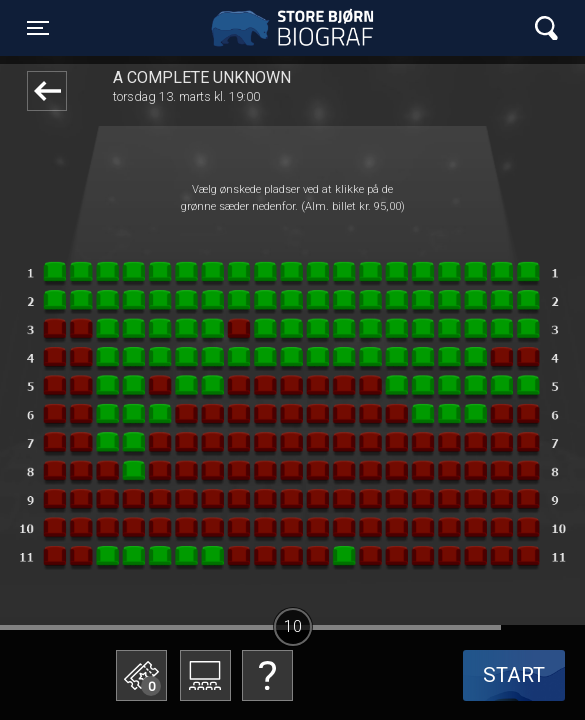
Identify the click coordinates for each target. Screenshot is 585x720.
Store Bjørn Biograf (297, 28)
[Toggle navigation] (38, 28)
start (514, 675)
